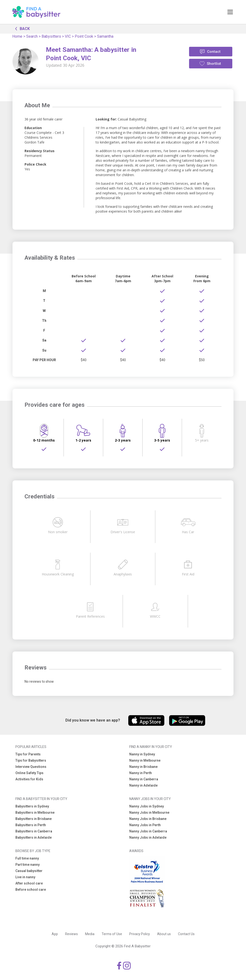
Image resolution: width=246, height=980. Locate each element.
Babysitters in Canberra (34, 831)
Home (17, 36)
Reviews (71, 934)
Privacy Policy (140, 934)
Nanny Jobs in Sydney (147, 806)
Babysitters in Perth (31, 825)
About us (164, 934)
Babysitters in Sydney (32, 806)
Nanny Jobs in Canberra (148, 831)
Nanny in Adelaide (143, 785)
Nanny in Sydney (142, 754)
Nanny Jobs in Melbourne (149, 813)
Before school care (31, 890)
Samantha (105, 36)
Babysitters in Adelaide (34, 837)
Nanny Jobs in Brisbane (148, 819)
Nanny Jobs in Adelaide (148, 837)
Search (32, 36)
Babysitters (51, 36)
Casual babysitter (29, 871)
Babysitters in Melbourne (35, 813)
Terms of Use (112, 934)
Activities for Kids (29, 779)
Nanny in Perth (141, 773)
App (55, 934)
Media (90, 934)
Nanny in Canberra (144, 779)
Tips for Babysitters (31, 760)
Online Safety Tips (29, 773)
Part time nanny (28, 865)
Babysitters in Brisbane (34, 819)
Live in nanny (25, 877)
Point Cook (84, 36)
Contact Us (186, 934)
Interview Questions (31, 767)
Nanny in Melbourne (145, 760)
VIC (68, 36)
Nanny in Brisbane (143, 767)
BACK (21, 28)
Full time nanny (27, 858)
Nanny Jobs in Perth (145, 825)
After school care (29, 883)
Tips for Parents (28, 754)
